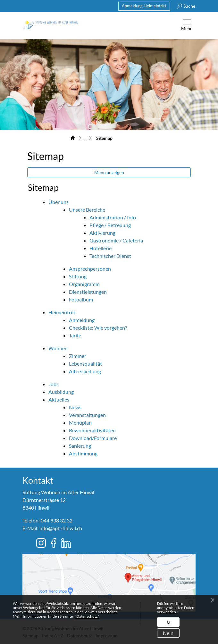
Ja (168, 622)
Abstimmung (83, 453)
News (75, 407)
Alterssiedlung (85, 371)
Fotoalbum (81, 299)
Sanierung (80, 446)
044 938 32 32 (57, 520)
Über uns (59, 202)
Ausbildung (61, 392)
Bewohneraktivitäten (92, 430)
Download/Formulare (93, 438)
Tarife (75, 335)
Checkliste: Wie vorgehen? (98, 328)
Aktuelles (59, 399)
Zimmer (78, 356)
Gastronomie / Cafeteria (116, 240)
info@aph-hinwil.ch (61, 528)
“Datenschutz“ (87, 616)
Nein (168, 633)
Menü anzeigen (109, 172)
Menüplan (80, 423)
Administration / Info (113, 217)
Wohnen (58, 348)
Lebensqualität (85, 364)
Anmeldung (82, 320)
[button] (184, 6)
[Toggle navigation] (187, 25)
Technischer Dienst (110, 256)
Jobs (54, 384)
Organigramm (84, 284)
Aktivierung (102, 233)
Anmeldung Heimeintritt (144, 6)
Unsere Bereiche (87, 210)
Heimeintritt (62, 312)
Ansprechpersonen (90, 269)
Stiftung (78, 276)
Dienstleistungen (88, 292)
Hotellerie (101, 248)
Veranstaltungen (87, 415)
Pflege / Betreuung (110, 225)
